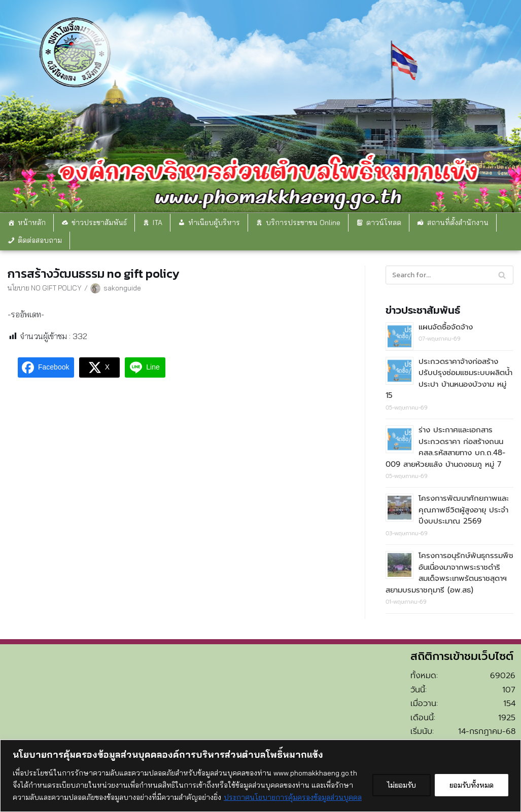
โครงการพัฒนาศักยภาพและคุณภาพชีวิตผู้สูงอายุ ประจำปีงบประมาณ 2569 (464, 510)
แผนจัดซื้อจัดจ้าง (446, 327)
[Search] (449, 275)
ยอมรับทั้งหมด (472, 785)
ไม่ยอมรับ (402, 785)
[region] (260, 776)
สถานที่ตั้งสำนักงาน (458, 223)
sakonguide (122, 288)
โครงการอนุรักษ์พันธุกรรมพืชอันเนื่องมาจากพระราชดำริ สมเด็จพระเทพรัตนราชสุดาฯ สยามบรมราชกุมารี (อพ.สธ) (449, 573)
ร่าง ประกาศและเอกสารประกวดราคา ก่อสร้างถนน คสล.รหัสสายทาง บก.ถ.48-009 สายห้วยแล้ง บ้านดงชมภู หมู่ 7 (445, 447)
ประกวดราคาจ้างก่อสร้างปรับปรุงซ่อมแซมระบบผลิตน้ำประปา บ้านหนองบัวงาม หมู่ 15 (449, 379)
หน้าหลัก (32, 223)
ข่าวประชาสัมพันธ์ (99, 223)
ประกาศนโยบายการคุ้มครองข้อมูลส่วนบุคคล (293, 797)
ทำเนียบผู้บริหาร (214, 223)
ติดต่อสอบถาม (40, 240)
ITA (158, 223)
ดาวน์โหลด (384, 223)
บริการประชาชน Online (303, 223)
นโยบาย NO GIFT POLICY (45, 288)
